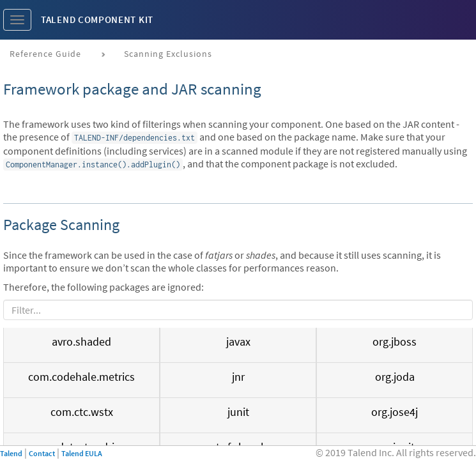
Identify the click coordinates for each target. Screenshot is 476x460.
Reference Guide (45, 54)
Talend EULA (82, 453)
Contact (42, 453)
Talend (11, 453)
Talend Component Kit (97, 19)
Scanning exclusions (168, 54)
